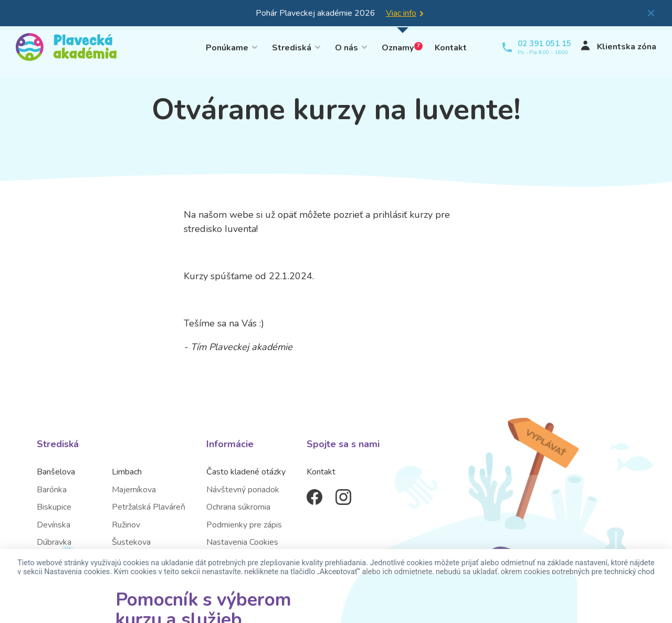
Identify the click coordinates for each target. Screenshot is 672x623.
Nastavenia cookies (424, 600)
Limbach (127, 472)
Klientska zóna (612, 47)
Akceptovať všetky (246, 600)
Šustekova (131, 542)
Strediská (292, 47)
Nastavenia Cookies (242, 542)
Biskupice (54, 507)
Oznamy (402, 47)
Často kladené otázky (246, 472)
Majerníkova (134, 490)
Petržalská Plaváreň (149, 507)
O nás (346, 47)
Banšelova (56, 472)
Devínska (54, 525)
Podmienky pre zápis (244, 525)
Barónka (52, 490)
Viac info (401, 13)
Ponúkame (227, 47)
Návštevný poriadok (243, 490)
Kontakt (451, 47)
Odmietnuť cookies (334, 600)
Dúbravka (54, 542)
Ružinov (126, 525)
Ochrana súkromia (238, 507)
